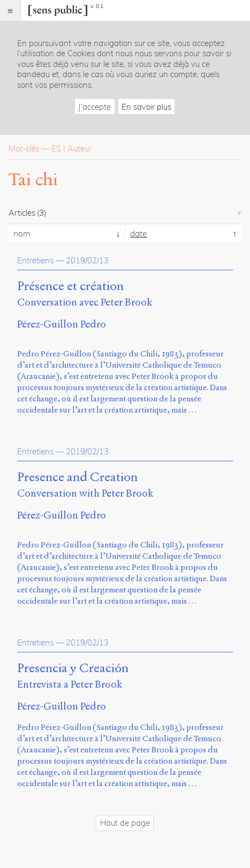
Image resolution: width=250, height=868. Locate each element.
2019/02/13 (87, 260)
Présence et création (70, 286)
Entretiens (35, 260)
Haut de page (125, 823)
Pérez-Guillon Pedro (62, 324)
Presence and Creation (77, 477)
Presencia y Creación (73, 668)
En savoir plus (146, 107)
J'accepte (94, 107)
